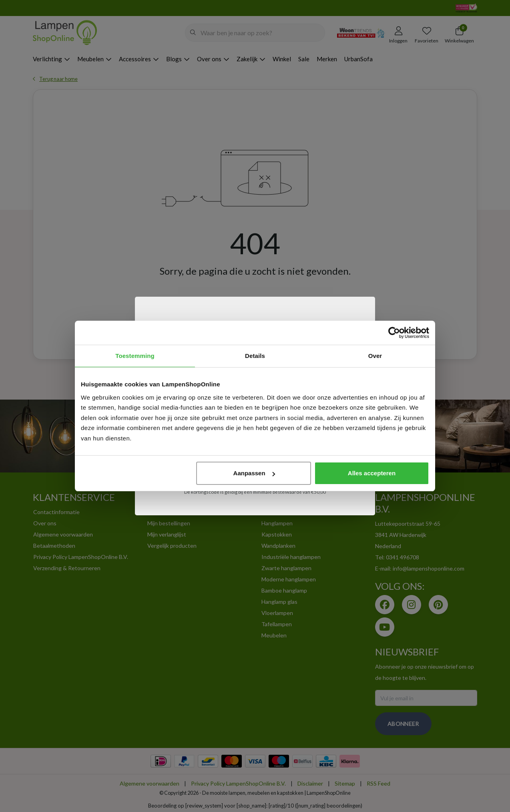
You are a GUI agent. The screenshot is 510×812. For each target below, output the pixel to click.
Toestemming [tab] (135, 356)
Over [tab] (375, 356)
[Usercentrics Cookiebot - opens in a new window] (394, 333)
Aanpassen (254, 473)
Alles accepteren (372, 473)
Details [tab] (255, 356)
